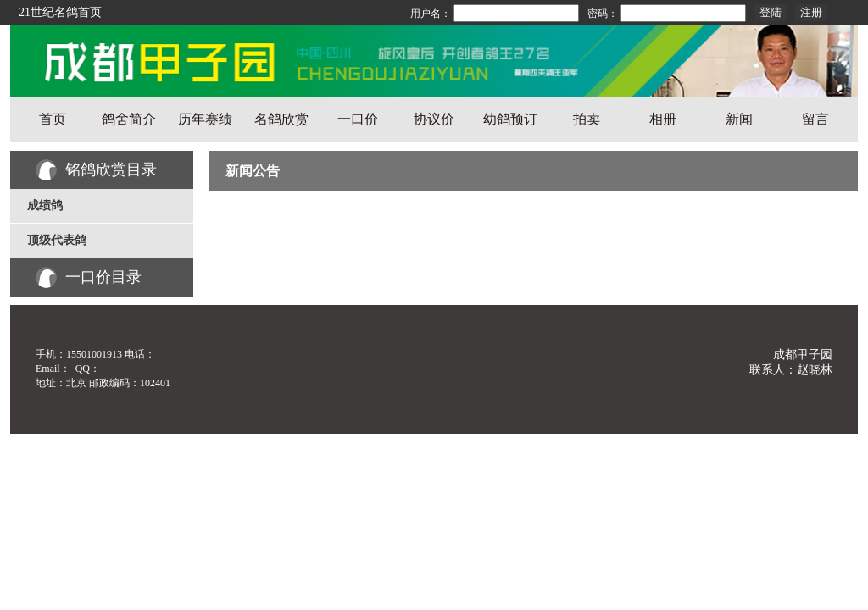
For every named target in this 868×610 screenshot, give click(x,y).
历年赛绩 (205, 119)
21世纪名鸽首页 (60, 12)
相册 (663, 119)
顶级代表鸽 (57, 240)
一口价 (358, 119)
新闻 (739, 119)
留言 (815, 119)
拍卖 (587, 119)
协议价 (434, 119)
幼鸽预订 (510, 119)
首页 (53, 119)
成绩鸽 (45, 205)
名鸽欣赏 (281, 119)
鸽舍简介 (129, 119)
